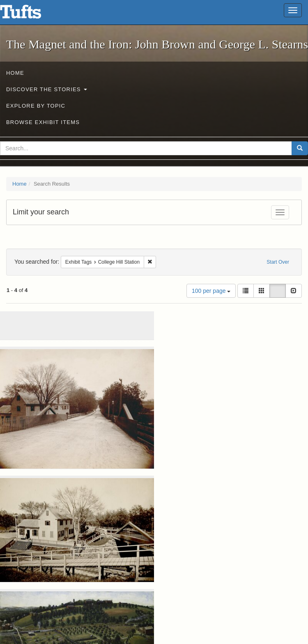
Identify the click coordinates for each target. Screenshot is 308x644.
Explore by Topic (36, 106)
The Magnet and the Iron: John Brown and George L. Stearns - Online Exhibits (31, 14)
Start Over (278, 262)
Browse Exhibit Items (43, 122)
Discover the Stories (47, 89)
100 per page (211, 291)
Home (15, 73)
